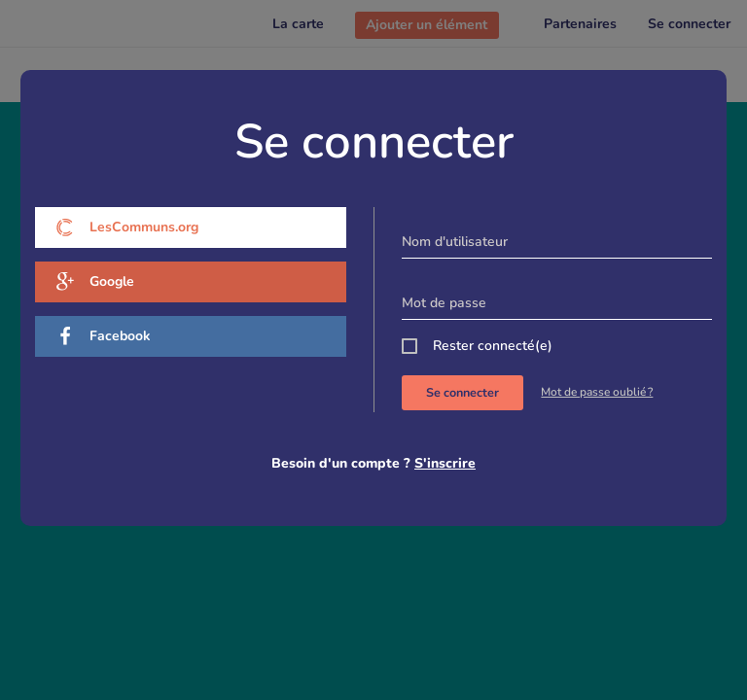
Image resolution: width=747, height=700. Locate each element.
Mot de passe (444, 303)
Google (95, 282)
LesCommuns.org (127, 227)
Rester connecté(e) (493, 346)
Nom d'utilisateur (455, 242)
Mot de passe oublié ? (597, 392)
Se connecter (462, 392)
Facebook (103, 336)
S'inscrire (445, 463)
